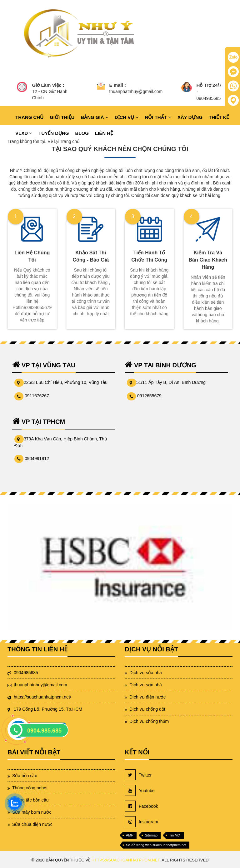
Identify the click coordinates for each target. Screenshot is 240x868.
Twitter (138, 775)
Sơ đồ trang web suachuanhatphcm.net (156, 845)
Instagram (141, 822)
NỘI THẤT (158, 117)
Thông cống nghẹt (30, 788)
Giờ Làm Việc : (48, 85)
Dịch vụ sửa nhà (146, 673)
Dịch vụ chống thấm (149, 721)
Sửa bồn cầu (25, 776)
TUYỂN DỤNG (54, 133)
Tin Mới (175, 835)
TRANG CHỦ (29, 117)
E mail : (118, 85)
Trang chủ (70, 141)
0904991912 (37, 459)
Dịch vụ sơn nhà (146, 685)
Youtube (140, 790)
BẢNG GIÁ (94, 117)
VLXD (24, 133)
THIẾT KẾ (219, 117)
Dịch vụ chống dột (147, 709)
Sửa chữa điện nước (32, 824)
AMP (130, 835)
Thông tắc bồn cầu (30, 800)
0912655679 (149, 396)
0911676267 (37, 396)
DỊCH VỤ (127, 117)
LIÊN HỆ (104, 133)
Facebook (141, 806)
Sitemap (151, 835)
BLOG (82, 133)
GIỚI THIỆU (62, 117)
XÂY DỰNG (190, 117)
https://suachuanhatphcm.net (126, 860)
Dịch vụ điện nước (147, 697)
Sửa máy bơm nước (32, 812)
